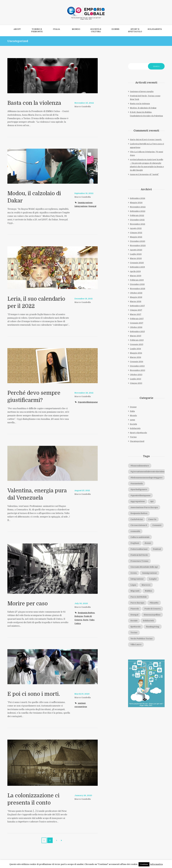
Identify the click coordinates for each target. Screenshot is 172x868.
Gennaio (137, 263)
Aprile (135, 272)
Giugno (136, 233)
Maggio (136, 203)
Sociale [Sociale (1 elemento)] (134, 622)
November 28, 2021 (84, 393)
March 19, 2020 (82, 694)
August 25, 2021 (82, 490)
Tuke (92, 620)
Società (133, 425)
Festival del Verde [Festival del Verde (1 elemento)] (139, 556)
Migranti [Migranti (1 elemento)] (135, 592)
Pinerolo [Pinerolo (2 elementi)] (135, 610)
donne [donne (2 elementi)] (148, 544)
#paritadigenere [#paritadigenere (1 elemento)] (139, 490)
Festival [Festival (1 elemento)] (157, 550)
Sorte (86, 620)
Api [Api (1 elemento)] (152, 502)
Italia (132, 412)
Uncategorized (137, 442)
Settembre (138, 199)
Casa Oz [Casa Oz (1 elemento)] (153, 520)
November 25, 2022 (84, 103)
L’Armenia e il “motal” (148, 175)
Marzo (136, 259)
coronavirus (81, 707)
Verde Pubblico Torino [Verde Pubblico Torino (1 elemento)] (142, 640)
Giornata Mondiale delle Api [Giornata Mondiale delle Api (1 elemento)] (144, 568)
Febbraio (137, 216)
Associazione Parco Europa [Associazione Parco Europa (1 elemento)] (144, 508)
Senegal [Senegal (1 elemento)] (135, 616)
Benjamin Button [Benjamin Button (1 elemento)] (139, 514)
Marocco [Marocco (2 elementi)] (146, 586)
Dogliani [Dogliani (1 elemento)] (135, 544)
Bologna (79, 616)
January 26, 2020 (83, 795)
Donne (133, 408)
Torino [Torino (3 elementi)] (134, 634)
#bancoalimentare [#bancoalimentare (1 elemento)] (140, 466)
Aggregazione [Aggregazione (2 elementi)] (138, 502)
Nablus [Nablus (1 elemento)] (149, 592)
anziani (82, 703)
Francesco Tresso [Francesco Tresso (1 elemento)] (140, 562)
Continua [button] (144, 864)
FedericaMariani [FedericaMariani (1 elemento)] (139, 550)
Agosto (136, 229)
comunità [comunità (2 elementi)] (150, 532)
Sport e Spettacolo (138, 434)
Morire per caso (28, 604)
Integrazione (81, 206)
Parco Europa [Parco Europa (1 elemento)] (137, 604)
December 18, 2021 (84, 299)
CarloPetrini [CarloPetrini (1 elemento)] (137, 520)
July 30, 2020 (81, 603)
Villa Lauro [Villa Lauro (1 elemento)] (136, 646)
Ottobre (136, 293)
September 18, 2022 (84, 193)
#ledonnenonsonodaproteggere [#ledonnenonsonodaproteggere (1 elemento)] (147, 479)
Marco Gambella (83, 107)
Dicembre (137, 220)
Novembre (138, 207)
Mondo (133, 416)
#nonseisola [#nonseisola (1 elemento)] (137, 484)
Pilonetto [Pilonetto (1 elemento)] (154, 604)
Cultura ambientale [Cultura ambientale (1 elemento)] (140, 538)
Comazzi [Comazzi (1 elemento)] (135, 532)
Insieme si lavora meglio (142, 91)
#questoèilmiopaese (85, 406)
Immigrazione (85, 203)
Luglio (136, 254)
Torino (133, 438)
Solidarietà (135, 429)
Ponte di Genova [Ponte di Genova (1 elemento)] (153, 610)
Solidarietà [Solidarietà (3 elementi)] (149, 622)
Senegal (93, 206)
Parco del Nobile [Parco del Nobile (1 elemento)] (139, 598)
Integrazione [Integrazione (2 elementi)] (137, 580)
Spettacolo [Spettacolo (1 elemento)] (136, 628)
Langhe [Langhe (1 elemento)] (153, 580)
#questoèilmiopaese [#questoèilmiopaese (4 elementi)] (141, 496)
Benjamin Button (86, 613)
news (132, 421)
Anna (132, 175)
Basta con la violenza (35, 103)
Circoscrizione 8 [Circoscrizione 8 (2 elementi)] (139, 526)
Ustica (78, 623)
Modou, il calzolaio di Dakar (143, 108)
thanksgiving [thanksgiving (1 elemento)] (153, 628)
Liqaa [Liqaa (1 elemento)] (133, 586)
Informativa (156, 864)
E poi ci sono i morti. (34, 694)
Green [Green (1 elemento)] (134, 574)
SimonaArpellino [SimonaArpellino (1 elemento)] (152, 616)
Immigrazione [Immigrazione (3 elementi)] (150, 574)
